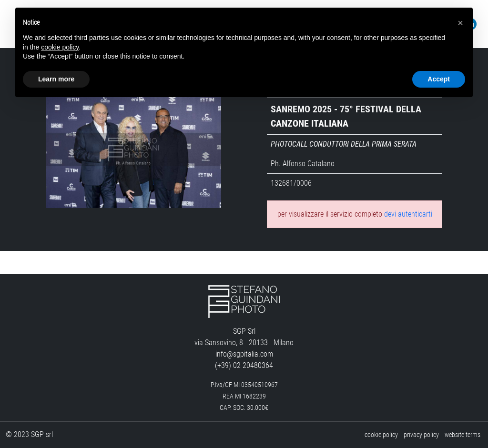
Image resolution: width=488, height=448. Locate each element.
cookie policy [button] (60, 47)
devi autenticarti (408, 214)
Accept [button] (439, 79)
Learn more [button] (56, 79)
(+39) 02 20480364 (244, 365)
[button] (460, 23)
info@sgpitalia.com (244, 354)
